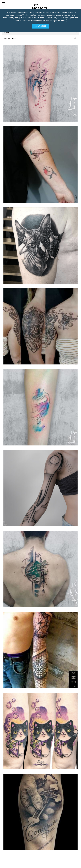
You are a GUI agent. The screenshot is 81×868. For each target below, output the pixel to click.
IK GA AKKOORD (41, 26)
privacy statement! (57, 21)
